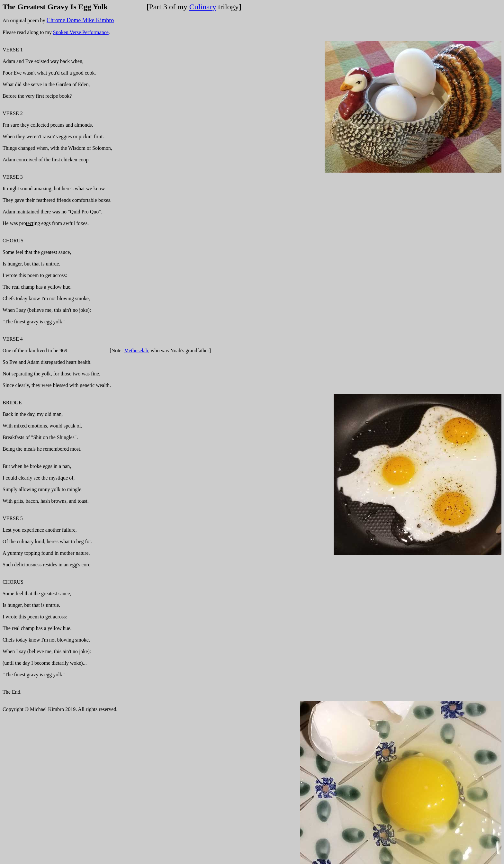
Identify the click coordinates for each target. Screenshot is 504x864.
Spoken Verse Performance (81, 32)
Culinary (203, 7)
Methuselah (136, 351)
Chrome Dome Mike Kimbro (80, 20)
